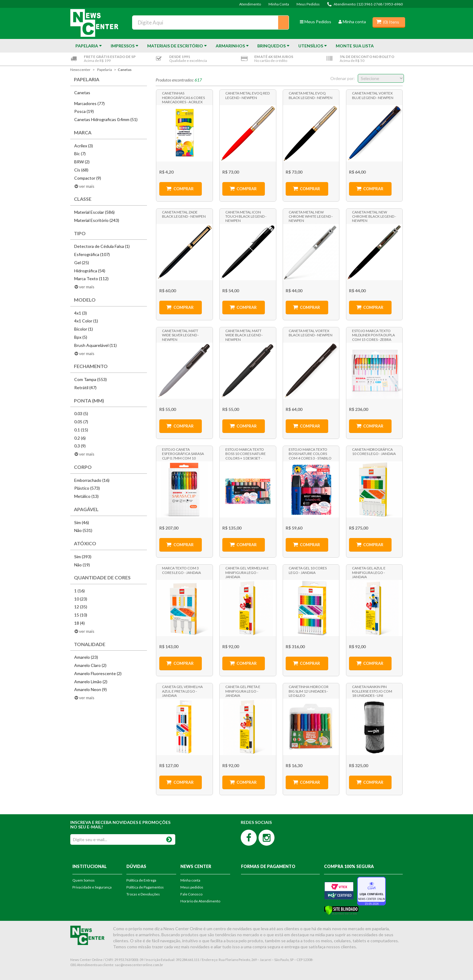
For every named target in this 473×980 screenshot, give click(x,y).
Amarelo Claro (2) (90, 665)
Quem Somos (84, 880)
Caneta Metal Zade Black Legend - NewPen (184, 214)
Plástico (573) (87, 488)
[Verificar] (341, 910)
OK (169, 838)
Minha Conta (279, 4)
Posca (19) (84, 111)
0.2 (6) (80, 438)
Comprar (184, 189)
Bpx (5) (81, 337)
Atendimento (250, 4)
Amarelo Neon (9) (90, 689)
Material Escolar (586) (94, 212)
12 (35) (81, 607)
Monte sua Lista (355, 46)
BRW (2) (82, 162)
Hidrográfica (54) (90, 271)
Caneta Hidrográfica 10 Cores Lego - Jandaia (374, 452)
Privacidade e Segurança (92, 887)
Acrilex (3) (84, 146)
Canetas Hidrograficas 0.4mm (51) (106, 119)
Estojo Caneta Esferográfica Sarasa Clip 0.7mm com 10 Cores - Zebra (183, 453)
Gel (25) (82, 263)
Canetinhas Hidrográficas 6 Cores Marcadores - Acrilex (183, 97)
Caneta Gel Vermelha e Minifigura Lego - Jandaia (247, 572)
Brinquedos (271, 46)
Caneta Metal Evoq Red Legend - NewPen (248, 95)
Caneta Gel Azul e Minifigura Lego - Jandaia (369, 572)
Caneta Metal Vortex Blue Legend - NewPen (373, 95)
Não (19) (82, 565)
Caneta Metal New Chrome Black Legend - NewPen (374, 216)
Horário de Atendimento (200, 901)
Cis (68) (81, 170)
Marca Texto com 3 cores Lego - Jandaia (181, 570)
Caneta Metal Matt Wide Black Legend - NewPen (244, 335)
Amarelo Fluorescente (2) (98, 673)
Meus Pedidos (308, 4)
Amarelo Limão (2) (91, 682)
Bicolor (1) (84, 329)
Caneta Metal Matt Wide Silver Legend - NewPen (180, 335)
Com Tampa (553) (90, 379)
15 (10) (81, 615)
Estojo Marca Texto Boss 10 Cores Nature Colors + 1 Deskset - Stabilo (246, 453)
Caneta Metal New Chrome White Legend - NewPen (311, 216)
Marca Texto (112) (91, 279)
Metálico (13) (86, 496)
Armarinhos (230, 46)
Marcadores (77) (89, 103)
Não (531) (83, 530)
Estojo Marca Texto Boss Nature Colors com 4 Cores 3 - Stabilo (310, 453)
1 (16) (79, 591)
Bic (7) (80, 154)
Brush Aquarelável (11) (95, 345)
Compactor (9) (88, 178)
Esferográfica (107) (92, 254)
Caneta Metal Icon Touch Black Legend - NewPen (246, 216)
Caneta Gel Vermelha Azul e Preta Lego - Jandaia (182, 691)
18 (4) (79, 623)
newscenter (80, 70)
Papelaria (87, 46)
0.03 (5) (81, 413)
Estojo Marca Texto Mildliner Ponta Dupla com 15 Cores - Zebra (373, 335)
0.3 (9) (80, 446)
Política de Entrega (141, 880)
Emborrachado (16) (92, 480)
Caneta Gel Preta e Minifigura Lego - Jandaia (243, 691)
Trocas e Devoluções (143, 894)
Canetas (125, 70)
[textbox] (211, 22)
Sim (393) (83, 557)
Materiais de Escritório (175, 46)
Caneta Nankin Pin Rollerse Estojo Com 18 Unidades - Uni (372, 691)
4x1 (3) (81, 313)
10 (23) (81, 599)
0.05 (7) (81, 422)
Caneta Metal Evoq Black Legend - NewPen (311, 95)
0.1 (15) (81, 430)
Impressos (123, 46)
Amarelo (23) (86, 657)
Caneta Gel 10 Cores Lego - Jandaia (308, 570)
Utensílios (311, 46)
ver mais (87, 186)
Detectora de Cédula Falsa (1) (102, 246)
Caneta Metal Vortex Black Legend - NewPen (311, 333)
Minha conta (352, 22)
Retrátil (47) (85, 388)
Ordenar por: (343, 78)
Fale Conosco (191, 894)
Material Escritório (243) (97, 220)
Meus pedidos (192, 887)
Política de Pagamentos (145, 887)
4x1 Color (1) (86, 321)
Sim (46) (82, 522)
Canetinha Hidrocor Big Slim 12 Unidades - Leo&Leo (309, 691)
